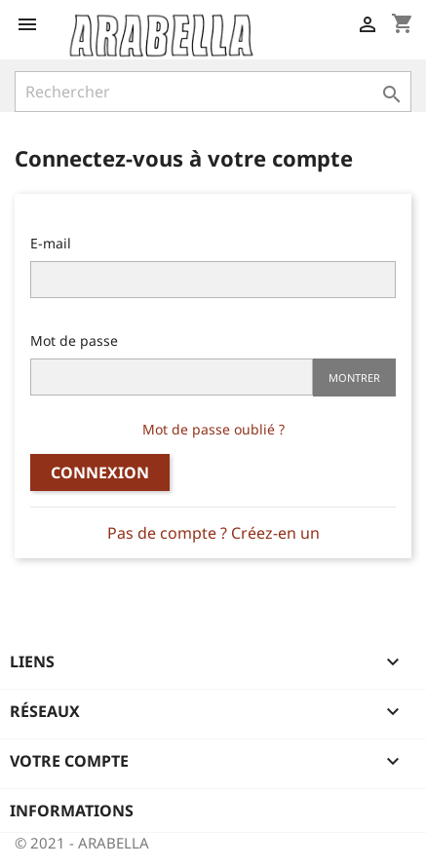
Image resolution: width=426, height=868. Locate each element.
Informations (72, 811)
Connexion (100, 472)
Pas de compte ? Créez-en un (213, 533)
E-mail (51, 243)
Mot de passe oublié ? (213, 429)
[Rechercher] (213, 92)
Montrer (354, 377)
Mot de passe (74, 340)
